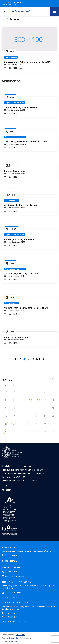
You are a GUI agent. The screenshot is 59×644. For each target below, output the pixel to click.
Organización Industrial (15, 103)
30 (6, 432)
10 (37, 359)
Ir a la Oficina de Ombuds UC (16, 622)
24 (14, 424)
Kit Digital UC (15, 641)
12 (43, 359)
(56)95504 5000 (11, 572)
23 (6, 424)
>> (50, 359)
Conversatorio (11, 57)
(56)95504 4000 (11, 555)
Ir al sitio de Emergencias (15, 576)
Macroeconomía (12, 200)
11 (40, 359)
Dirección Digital (15, 638)
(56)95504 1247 (11, 617)
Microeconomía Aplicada (15, 137)
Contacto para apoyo (13, 593)
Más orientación (11, 597)
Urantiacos (20, 635)
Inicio (4, 19)
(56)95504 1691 (11, 613)
